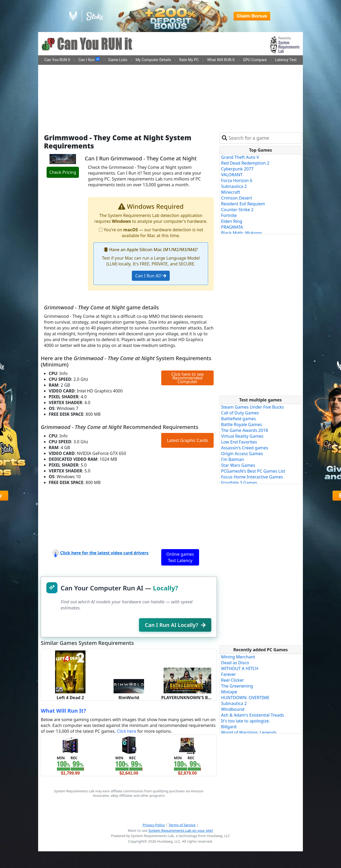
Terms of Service (182, 825)
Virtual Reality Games (242, 436)
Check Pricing (63, 172)
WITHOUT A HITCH (240, 668)
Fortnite (229, 215)
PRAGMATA (232, 227)
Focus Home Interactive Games (252, 477)
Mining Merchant (238, 657)
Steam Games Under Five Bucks (252, 407)
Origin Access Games (242, 454)
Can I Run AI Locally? (175, 625)
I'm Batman (233, 459)
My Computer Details (153, 60)
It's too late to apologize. (246, 721)
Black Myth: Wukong (241, 233)
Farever (228, 674)
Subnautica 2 (234, 186)
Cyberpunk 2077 (237, 169)
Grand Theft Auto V (240, 157)
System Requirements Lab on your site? (181, 830)
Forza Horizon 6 (237, 180)
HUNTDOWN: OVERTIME (245, 698)
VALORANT (232, 175)
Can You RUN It (57, 60)
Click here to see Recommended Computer (187, 378)
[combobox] (264, 138)
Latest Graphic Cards (188, 440)
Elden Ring (232, 221)
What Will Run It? (63, 711)
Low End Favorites (239, 442)
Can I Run (89, 60)
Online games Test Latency (180, 557)
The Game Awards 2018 (244, 430)
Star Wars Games (238, 465)
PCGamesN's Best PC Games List (253, 471)
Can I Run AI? (151, 276)
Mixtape (229, 692)
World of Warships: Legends (249, 733)
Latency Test (286, 60)
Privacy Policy (154, 825)
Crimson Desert (237, 198)
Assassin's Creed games (245, 448)
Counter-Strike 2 (237, 210)
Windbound (233, 709)
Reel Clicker (233, 680)
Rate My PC (189, 60)
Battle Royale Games (241, 424)
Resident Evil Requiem (243, 204)
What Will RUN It (221, 60)
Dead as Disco (235, 663)
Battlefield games (238, 419)
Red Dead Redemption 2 (245, 163)
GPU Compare (255, 60)
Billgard (229, 727)
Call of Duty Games (240, 413)
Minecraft (231, 192)
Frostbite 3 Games (239, 483)
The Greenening (237, 686)
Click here (126, 731)
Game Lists (118, 60)
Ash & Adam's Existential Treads (253, 715)
